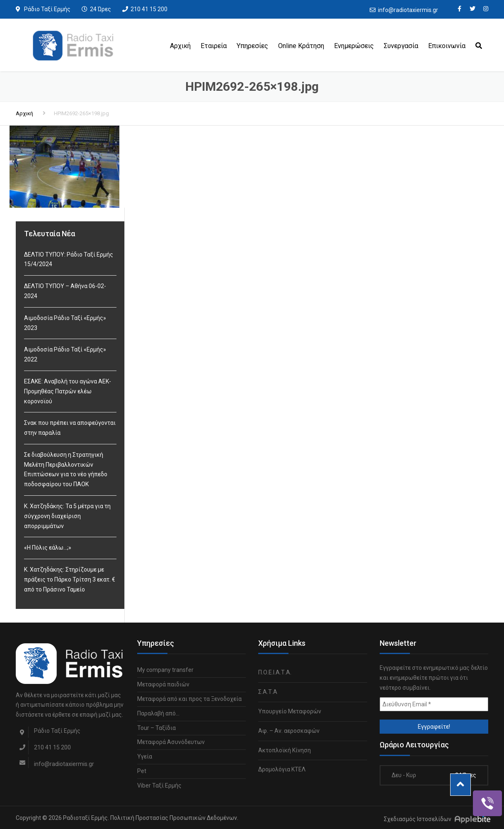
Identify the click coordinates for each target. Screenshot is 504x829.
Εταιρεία (214, 46)
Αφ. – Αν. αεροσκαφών (289, 731)
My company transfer (165, 670)
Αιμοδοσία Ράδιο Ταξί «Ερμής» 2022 (65, 354)
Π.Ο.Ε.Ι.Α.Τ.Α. (275, 672)
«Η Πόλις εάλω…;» (48, 548)
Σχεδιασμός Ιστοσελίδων (418, 819)
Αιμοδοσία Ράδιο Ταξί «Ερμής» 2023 (65, 323)
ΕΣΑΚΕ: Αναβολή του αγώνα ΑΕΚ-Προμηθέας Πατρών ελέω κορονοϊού (68, 391)
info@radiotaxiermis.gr (408, 10)
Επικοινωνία (447, 46)
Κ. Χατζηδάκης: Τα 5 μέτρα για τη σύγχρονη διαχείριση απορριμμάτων (67, 516)
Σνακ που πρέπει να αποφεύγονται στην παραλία (70, 428)
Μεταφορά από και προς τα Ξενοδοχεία (189, 699)
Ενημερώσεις (354, 46)
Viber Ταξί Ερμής (159, 785)
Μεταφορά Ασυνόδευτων (171, 742)
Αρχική (180, 46)
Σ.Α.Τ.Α (268, 692)
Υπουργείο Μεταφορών (290, 711)
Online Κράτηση (301, 46)
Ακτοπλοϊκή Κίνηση (285, 750)
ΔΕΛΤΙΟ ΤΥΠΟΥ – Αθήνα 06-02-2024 (65, 291)
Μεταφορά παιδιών (163, 684)
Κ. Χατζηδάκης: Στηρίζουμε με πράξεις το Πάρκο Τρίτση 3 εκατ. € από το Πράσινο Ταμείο (70, 579)
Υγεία (145, 756)
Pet (142, 771)
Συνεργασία (401, 46)
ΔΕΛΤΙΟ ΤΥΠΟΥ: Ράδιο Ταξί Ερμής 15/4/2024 (69, 259)
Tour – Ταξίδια (156, 728)
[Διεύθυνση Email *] (434, 704)
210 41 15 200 (149, 9)
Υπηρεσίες (252, 46)
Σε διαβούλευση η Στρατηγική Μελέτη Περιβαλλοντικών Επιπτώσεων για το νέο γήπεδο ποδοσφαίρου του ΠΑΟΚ (66, 469)
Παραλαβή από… (158, 713)
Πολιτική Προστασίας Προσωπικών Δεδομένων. (174, 818)
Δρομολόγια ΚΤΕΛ (282, 769)
